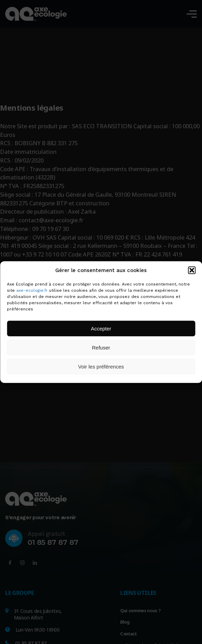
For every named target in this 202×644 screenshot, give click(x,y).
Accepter (101, 328)
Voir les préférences (101, 366)
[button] (192, 270)
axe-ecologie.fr (32, 290)
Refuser (101, 347)
